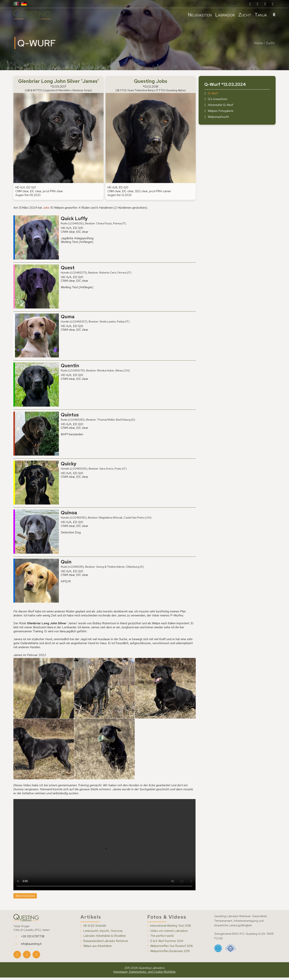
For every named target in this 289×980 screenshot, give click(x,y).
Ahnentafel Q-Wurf (220, 111)
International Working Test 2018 (170, 928)
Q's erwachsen (218, 105)
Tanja (260, 15)
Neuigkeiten (199, 15)
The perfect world (162, 938)
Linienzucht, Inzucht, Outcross (104, 933)
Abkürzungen (26, 898)
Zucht (244, 15)
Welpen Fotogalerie (221, 117)
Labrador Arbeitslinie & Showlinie (105, 938)
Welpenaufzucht (218, 123)
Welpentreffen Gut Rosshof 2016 (172, 949)
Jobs (47, 214)
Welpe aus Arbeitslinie (98, 949)
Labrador (224, 15)
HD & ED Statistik (95, 928)
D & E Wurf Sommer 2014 (167, 944)
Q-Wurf (213, 100)
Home (258, 46)
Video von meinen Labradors (169, 933)
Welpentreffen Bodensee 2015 (170, 954)
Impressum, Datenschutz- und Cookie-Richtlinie (145, 974)
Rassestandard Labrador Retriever (106, 944)
